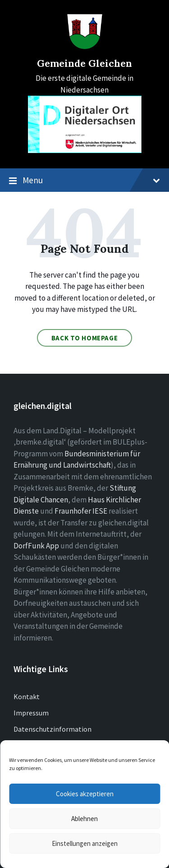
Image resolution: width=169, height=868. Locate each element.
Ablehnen (84, 819)
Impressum (31, 713)
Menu (84, 181)
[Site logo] (85, 47)
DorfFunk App (36, 546)
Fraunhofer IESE (81, 511)
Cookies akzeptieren (85, 794)
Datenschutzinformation (53, 729)
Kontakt (27, 696)
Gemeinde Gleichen (84, 63)
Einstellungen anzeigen (85, 843)
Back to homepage (85, 338)
